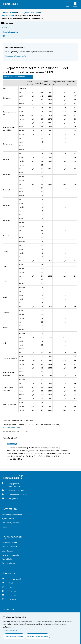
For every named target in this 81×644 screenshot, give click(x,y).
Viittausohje (12, 444)
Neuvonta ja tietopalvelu (12, 515)
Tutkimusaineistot (9, 563)
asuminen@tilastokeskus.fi (13, 427)
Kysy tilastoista (8, 519)
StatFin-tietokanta (9, 543)
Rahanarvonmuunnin (10, 555)
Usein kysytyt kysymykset (12, 523)
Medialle (5, 527)
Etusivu (5, 13)
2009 (38, 13)
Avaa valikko (7, 23)
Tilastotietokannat (9, 547)
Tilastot (13, 13)
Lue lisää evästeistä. (11, 630)
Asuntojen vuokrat (26, 13)
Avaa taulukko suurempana (14, 77)
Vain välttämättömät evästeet (37, 636)
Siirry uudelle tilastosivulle (15, 56)
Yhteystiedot (9, 609)
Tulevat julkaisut (9, 559)
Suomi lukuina (8, 551)
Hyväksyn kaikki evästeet (14, 636)
